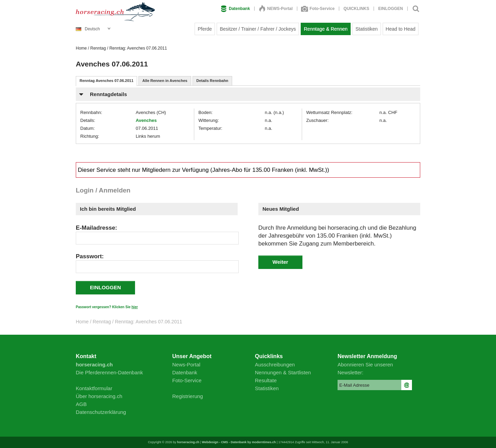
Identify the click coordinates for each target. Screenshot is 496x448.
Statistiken (367, 29)
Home (81, 48)
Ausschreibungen (275, 364)
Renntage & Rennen (326, 29)
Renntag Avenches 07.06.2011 (106, 81)
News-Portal (186, 364)
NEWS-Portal (276, 9)
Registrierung (188, 396)
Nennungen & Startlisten (283, 372)
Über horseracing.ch (99, 396)
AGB (81, 404)
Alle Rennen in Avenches (165, 81)
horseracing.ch (188, 442)
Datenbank (235, 9)
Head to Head (401, 29)
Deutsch (88, 29)
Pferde (205, 29)
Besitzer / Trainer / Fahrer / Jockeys (258, 29)
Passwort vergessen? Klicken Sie (107, 307)
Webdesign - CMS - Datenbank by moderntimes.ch (239, 442)
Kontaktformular (94, 388)
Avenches (146, 120)
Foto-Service (318, 9)
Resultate (266, 380)
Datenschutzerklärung (101, 412)
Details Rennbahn (212, 81)
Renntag (98, 48)
